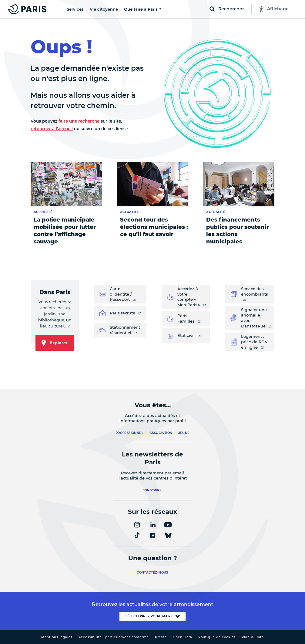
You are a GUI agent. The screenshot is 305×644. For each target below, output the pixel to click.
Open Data (183, 637)
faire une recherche (79, 121)
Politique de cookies (217, 637)
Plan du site (253, 637)
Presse (161, 637)
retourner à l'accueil (52, 129)
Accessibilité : (114, 637)
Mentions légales (57, 637)
